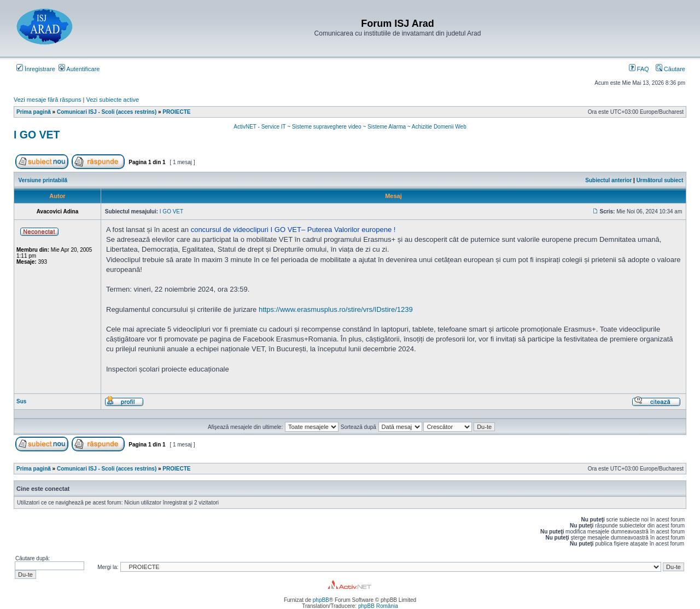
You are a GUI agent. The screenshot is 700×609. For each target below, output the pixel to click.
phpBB (321, 600)
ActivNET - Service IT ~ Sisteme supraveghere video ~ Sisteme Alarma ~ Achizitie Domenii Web (350, 127)
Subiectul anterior (608, 180)
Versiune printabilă (43, 180)
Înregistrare (36, 69)
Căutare (670, 69)
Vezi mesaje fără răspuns (48, 100)
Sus (21, 401)
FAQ (639, 69)
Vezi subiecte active (113, 100)
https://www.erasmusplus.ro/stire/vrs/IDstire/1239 (336, 309)
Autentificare (79, 69)
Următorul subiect (660, 180)
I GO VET (37, 135)
